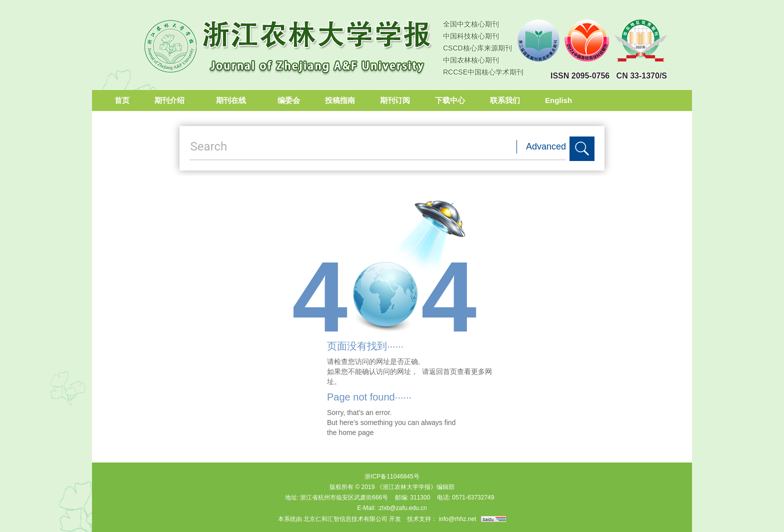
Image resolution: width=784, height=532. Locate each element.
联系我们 (505, 100)
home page (356, 432)
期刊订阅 (395, 100)
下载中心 (450, 100)
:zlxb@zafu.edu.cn (402, 508)
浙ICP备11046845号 (392, 476)
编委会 (289, 100)
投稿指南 (340, 100)
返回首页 (443, 371)
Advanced (546, 146)
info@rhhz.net (458, 519)
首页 (122, 100)
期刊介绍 (173, 100)
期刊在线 (234, 100)
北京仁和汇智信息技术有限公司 (345, 519)
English (558, 100)
